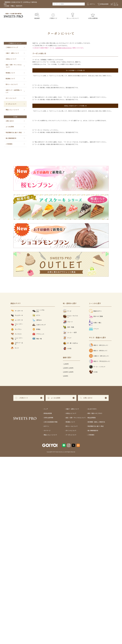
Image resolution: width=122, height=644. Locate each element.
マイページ (47, 618)
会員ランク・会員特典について (14, 91)
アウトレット (38, 521)
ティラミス (16, 521)
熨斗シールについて (12, 84)
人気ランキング (39, 512)
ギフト (36, 503)
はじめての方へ (92, 596)
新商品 (36, 516)
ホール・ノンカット (97, 554)
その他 (67, 536)
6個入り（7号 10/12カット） (100, 548)
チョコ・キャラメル (70, 504)
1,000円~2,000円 (68, 555)
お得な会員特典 (48, 605)
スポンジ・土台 (17, 530)
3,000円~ (66, 563)
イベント (94, 516)
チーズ (67, 498)
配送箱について (10, 78)
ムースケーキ (17, 507)
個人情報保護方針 (11, 138)
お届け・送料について (12, 53)
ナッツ (67, 525)
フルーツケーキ (17, 512)
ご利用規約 (9, 144)
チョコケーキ (17, 503)
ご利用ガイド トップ (12, 47)
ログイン (46, 613)
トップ (46, 596)
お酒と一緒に (95, 510)
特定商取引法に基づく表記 (14, 132)
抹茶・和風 (68, 514)
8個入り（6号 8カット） (99, 538)
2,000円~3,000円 (68, 559)
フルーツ (68, 509)
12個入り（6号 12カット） (99, 543)
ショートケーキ (17, 526)
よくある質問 (10, 127)
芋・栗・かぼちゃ (70, 530)
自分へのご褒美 (96, 503)
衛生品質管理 (92, 605)
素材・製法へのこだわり (95, 600)
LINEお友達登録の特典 (51, 609)
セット (15, 535)
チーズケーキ (17, 498)
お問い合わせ (10, 121)
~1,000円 (66, 551)
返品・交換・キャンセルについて (14, 66)
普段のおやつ (95, 498)
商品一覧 (37, 526)
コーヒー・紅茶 (70, 520)
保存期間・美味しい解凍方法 (96, 609)
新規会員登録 (48, 600)
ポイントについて (11, 98)
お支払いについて (11, 59)
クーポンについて (11, 104)
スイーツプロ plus (38, 498)
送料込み (37, 507)
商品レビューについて (12, 110)
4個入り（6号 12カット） (99, 532)
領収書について (10, 73)
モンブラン (16, 516)
